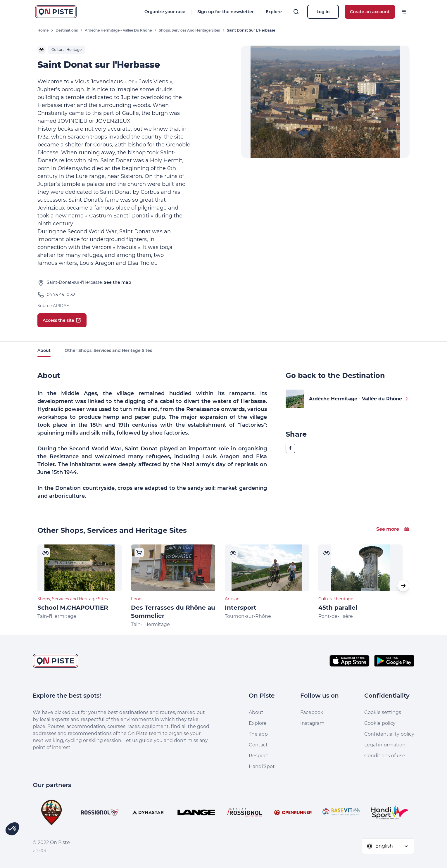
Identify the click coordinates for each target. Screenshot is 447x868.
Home (43, 30)
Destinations (67, 30)
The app (258, 734)
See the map (118, 282)
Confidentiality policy (389, 734)
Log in (323, 12)
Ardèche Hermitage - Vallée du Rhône (118, 30)
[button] (403, 586)
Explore (274, 12)
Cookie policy (380, 723)
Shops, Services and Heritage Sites (189, 30)
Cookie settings (383, 712)
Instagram (312, 723)
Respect (259, 756)
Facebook (312, 712)
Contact (258, 745)
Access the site (62, 320)
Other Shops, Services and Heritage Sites (108, 350)
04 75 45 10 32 (61, 295)
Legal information (385, 745)
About (44, 350)
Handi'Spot (262, 766)
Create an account (370, 12)
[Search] (296, 12)
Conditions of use (385, 756)
